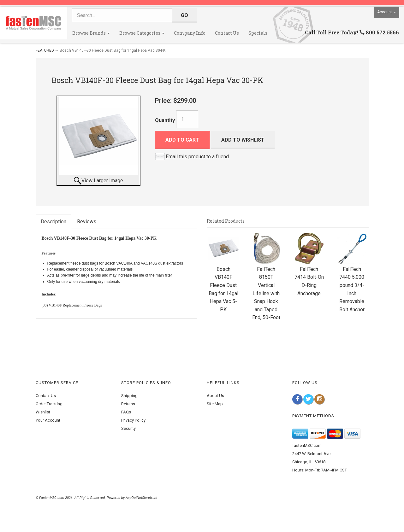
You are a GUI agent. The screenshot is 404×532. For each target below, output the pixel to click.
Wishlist (43, 412)
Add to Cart (182, 140)
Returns (128, 404)
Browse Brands (91, 33)
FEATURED (45, 50)
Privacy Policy (133, 420)
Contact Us (227, 33)
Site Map (215, 404)
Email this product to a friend (197, 157)
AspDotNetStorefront (141, 498)
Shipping (129, 396)
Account (387, 12)
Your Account (48, 420)
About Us (215, 396)
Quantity (165, 120)
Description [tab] (53, 222)
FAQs (126, 412)
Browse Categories (142, 33)
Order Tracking (49, 404)
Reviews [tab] (87, 222)
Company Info (190, 33)
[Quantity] (187, 119)
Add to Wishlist (243, 140)
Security (128, 428)
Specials (258, 33)
